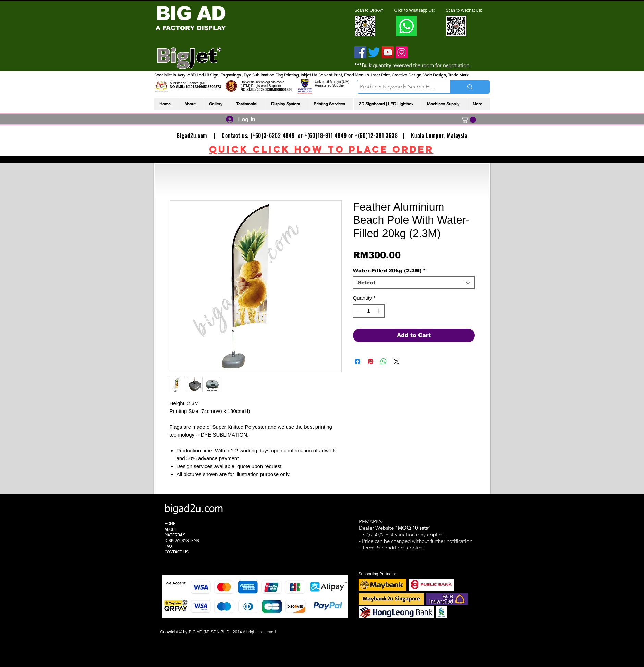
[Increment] (379, 311)
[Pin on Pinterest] (370, 361)
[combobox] (414, 283)
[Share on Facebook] (357, 361)
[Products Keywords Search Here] (398, 87)
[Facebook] (360, 52)
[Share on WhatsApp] (384, 361)
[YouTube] (388, 52)
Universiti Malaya (328, 82)
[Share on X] (397, 361)
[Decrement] (359, 311)
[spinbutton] (369, 311)
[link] (468, 120)
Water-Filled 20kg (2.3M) (389, 270)
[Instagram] (402, 52)
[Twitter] (374, 52)
